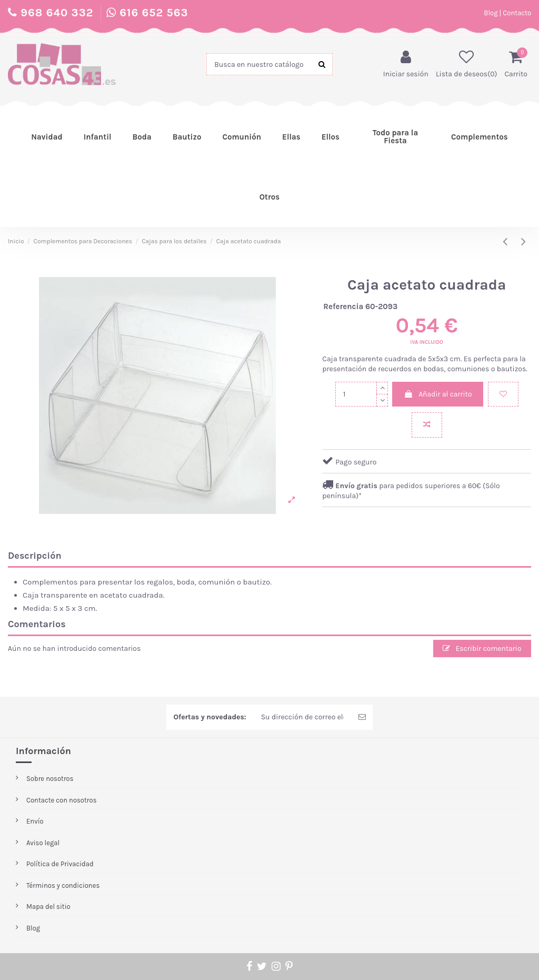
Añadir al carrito (437, 394)
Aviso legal (43, 843)
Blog (491, 13)
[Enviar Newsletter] (362, 718)
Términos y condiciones (63, 885)
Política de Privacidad (60, 864)
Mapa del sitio (48, 907)
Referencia (343, 306)
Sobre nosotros (50, 779)
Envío (35, 821)
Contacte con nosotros (61, 800)
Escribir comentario (482, 649)
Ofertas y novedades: (209, 717)
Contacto (517, 13)
